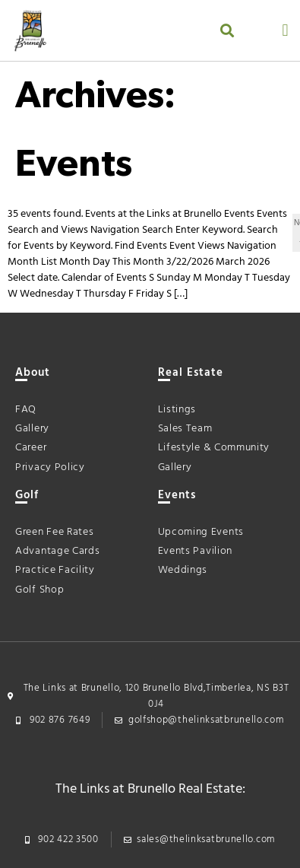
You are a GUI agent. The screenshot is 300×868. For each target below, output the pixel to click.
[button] (227, 31)
